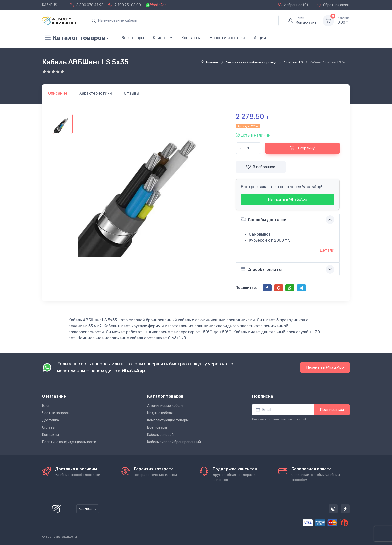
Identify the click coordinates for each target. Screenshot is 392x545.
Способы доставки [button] (264, 219)
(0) (293, 5)
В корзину (302, 148)
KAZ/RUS (50, 5)
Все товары (133, 38)
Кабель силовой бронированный (174, 442)
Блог (46, 406)
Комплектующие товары (168, 420)
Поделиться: (247, 288)
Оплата (48, 428)
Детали (327, 250)
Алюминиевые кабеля (165, 406)
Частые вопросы (56, 413)
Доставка (51, 420)
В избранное (261, 167)
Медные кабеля (160, 413)
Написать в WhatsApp (288, 199)
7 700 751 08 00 (128, 5)
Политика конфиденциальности (69, 442)
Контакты (191, 38)
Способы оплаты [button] (261, 269)
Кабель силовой (160, 435)
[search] (183, 21)
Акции (260, 38)
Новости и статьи (227, 38)
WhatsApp (158, 5)
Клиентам (163, 38)
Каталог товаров (74, 38)
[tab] (96, 93)
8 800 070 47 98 (90, 5)
